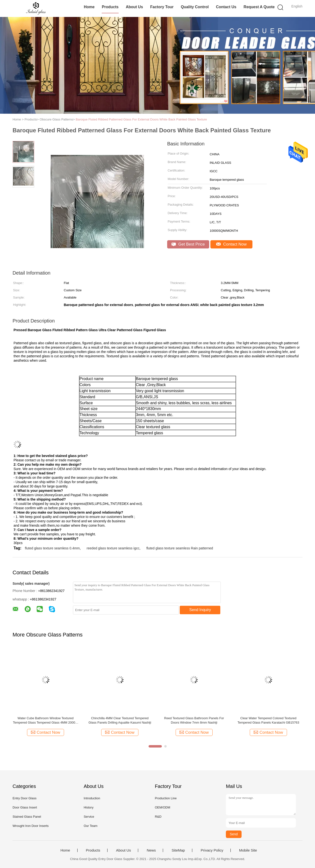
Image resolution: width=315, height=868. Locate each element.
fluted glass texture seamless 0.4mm (52, 548)
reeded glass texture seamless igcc (113, 548)
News (151, 850)
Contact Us (226, 7)
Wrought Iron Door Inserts (31, 826)
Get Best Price (188, 244)
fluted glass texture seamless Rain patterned (180, 548)
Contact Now (231, 244)
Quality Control (195, 7)
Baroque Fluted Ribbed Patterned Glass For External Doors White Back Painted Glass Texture (141, 119)
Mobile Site (248, 850)
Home (89, 7)
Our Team (90, 826)
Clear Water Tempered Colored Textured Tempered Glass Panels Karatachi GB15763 (268, 720)
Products (110, 7)
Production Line (166, 798)
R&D (158, 817)
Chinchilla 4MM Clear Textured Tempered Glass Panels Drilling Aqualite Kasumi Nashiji (120, 720)
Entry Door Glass (25, 798)
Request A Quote (259, 7)
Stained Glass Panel (27, 817)
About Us (134, 7)
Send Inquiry (200, 610)
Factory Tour (162, 7)
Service (89, 817)
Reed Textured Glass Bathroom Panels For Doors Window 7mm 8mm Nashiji (194, 720)
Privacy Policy (212, 850)
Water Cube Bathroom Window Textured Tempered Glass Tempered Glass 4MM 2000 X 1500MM (46, 721)
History (88, 807)
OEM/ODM (163, 807)
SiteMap (178, 850)
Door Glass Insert (25, 807)
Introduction (92, 798)
